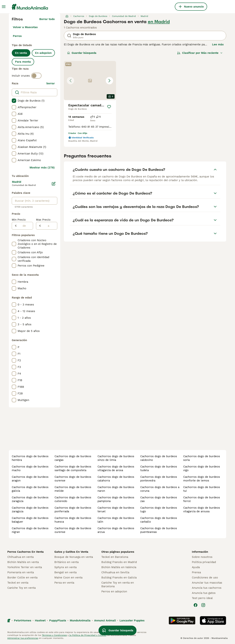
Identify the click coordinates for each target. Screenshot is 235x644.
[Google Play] (182, 620)
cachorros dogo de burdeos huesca (73, 520)
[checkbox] (14, 101)
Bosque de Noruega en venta (74, 557)
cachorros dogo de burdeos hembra (30, 458)
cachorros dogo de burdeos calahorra (116, 479)
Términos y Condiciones (54, 635)
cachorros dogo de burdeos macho (30, 468)
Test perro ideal (202, 598)
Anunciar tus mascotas (207, 583)
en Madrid (159, 22)
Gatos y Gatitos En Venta (71, 552)
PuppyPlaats (58, 620)
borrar (51, 83)
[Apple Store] (213, 620)
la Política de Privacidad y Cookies (87, 635)
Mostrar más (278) (42, 168)
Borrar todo (47, 19)
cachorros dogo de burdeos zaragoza (30, 499)
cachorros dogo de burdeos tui (202, 489)
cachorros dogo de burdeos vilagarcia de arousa (202, 510)
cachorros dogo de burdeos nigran (30, 530)
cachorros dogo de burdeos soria (202, 458)
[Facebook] (196, 605)
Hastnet (40, 620)
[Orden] (200, 53)
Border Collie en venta (22, 578)
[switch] (36, 76)
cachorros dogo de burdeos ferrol (202, 499)
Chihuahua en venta (20, 557)
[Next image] (109, 81)
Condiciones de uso (205, 578)
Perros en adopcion (114, 591)
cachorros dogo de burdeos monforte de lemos (202, 479)
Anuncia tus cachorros (207, 588)
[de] (25, 226)
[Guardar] (109, 107)
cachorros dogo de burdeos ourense (73, 479)
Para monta (23, 62)
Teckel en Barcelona (115, 557)
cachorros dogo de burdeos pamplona (116, 499)
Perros (17, 36)
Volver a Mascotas (25, 27)
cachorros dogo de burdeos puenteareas (159, 530)
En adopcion (43, 53)
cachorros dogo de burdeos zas (159, 499)
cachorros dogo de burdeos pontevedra (159, 479)
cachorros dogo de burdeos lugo (159, 510)
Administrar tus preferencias (23, 638)
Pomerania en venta (21, 572)
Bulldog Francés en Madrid (119, 562)
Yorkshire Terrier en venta (25, 567)
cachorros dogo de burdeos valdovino (159, 458)
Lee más (218, 44)
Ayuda (196, 567)
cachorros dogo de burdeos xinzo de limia (116, 458)
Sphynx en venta (65, 567)
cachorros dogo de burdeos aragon (30, 479)
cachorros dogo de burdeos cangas (73, 458)
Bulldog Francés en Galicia (119, 578)
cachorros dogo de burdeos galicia (30, 489)
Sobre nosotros (202, 557)
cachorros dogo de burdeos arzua (116, 530)
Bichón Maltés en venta (23, 562)
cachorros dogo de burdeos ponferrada (73, 510)
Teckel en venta (18, 583)
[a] (49, 226)
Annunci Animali (105, 620)
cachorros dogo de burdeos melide (73, 489)
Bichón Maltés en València (119, 567)
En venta (21, 53)
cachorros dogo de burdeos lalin (116, 520)
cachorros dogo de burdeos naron (116, 489)
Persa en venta (64, 583)
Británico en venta (66, 562)
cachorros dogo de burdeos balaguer (30, 520)
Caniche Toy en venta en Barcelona (118, 584)
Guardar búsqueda (82, 53)
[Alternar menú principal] (4, 7)
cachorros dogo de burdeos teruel (116, 510)
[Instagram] (203, 605)
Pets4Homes (23, 620)
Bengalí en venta (65, 572)
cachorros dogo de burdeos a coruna (160, 489)
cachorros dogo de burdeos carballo (159, 520)
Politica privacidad (204, 562)
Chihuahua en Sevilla (115, 572)
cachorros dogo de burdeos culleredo (73, 499)
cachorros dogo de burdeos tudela (159, 468)
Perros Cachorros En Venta (26, 552)
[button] (90, 81)
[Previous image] (70, 81)
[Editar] (54, 184)
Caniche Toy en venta (21, 588)
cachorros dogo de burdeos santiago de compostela (73, 468)
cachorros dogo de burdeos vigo (202, 468)
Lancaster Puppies (132, 620)
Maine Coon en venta (68, 578)
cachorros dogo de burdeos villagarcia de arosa (116, 468)
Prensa (196, 572)
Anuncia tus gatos (204, 593)
